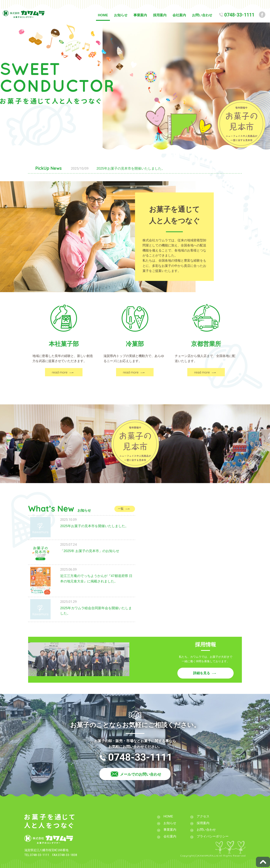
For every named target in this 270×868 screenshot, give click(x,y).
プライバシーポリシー (213, 836)
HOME (103, 15)
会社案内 (179, 15)
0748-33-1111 (239, 15)
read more (60, 372)
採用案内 (160, 15)
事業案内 (140, 15)
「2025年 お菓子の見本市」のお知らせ (90, 551)
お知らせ (121, 15)
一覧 (121, 509)
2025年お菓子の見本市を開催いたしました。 (131, 168)
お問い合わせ (202, 15)
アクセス (203, 816)
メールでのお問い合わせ (141, 774)
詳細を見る (202, 673)
